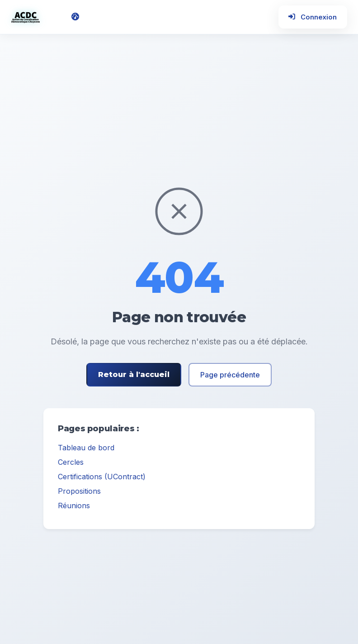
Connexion (310, 19)
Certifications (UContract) (102, 479)
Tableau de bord (86, 450)
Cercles (71, 465)
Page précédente (230, 377)
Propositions (79, 494)
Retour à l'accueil (134, 377)
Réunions (74, 508)
